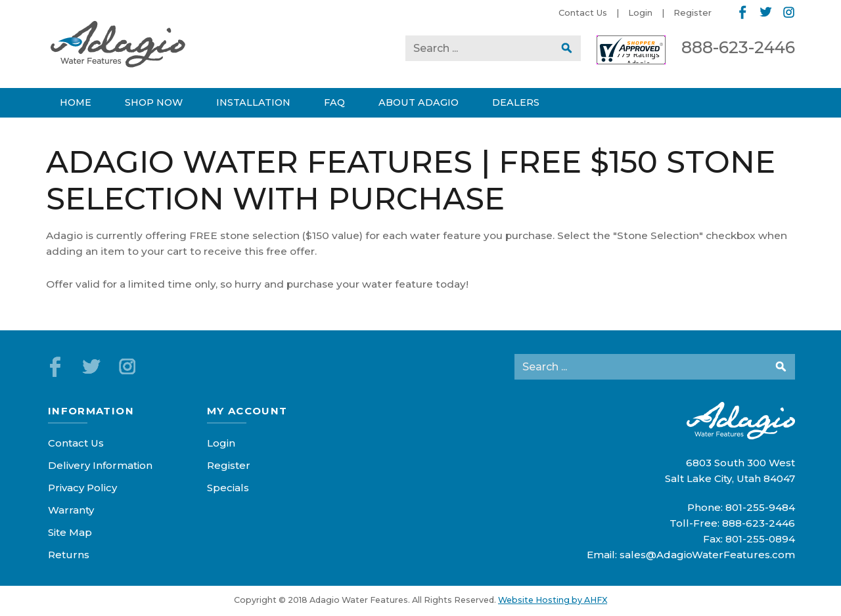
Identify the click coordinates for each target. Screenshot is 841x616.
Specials (228, 488)
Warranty (71, 510)
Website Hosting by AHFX (553, 600)
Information (91, 411)
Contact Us (583, 12)
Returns (69, 555)
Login (640, 12)
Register (693, 12)
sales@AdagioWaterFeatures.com (707, 555)
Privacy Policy (82, 488)
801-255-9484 (760, 507)
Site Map (70, 532)
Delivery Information (100, 465)
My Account (247, 411)
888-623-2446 (738, 47)
